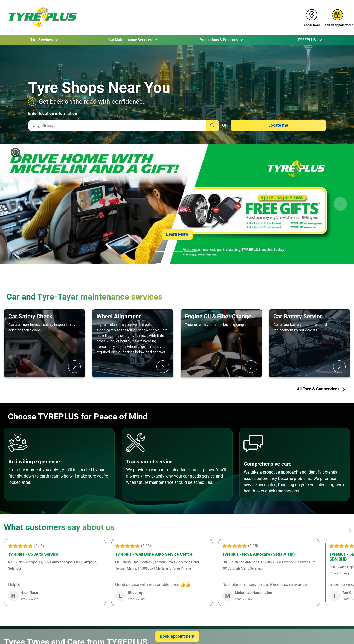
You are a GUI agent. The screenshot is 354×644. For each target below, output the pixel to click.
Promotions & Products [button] (219, 40)
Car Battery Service (298, 316)
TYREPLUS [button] (307, 40)
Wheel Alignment (119, 316)
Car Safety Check (30, 316)
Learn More (177, 234)
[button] (14, 204)
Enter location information (53, 114)
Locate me (278, 125)
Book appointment (177, 636)
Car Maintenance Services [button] (130, 40)
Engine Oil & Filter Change (218, 316)
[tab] (162, 252)
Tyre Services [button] (42, 40)
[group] (177, 204)
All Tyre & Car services (321, 389)
